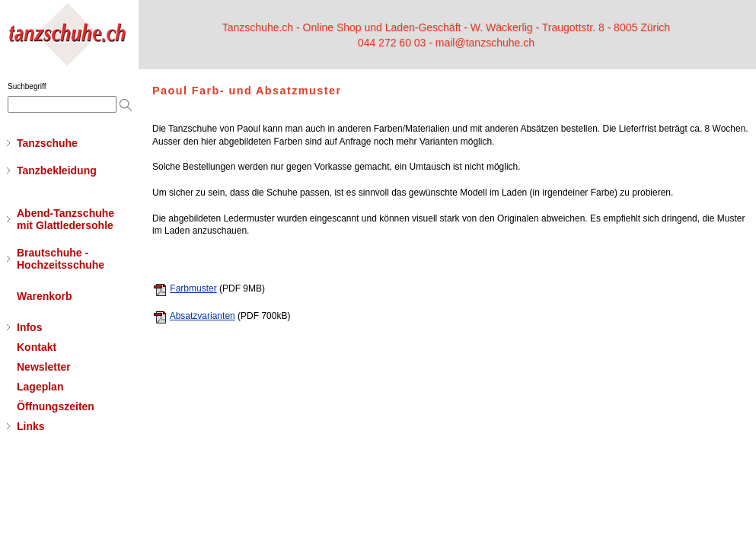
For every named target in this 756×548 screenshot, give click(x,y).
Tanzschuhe (47, 143)
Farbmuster (193, 288)
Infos (29, 327)
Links (31, 426)
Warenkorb (45, 296)
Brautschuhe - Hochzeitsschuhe (61, 259)
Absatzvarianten (203, 316)
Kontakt (37, 347)
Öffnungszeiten (56, 406)
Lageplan (40, 387)
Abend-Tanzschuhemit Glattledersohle (65, 219)
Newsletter (44, 367)
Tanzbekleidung (57, 170)
